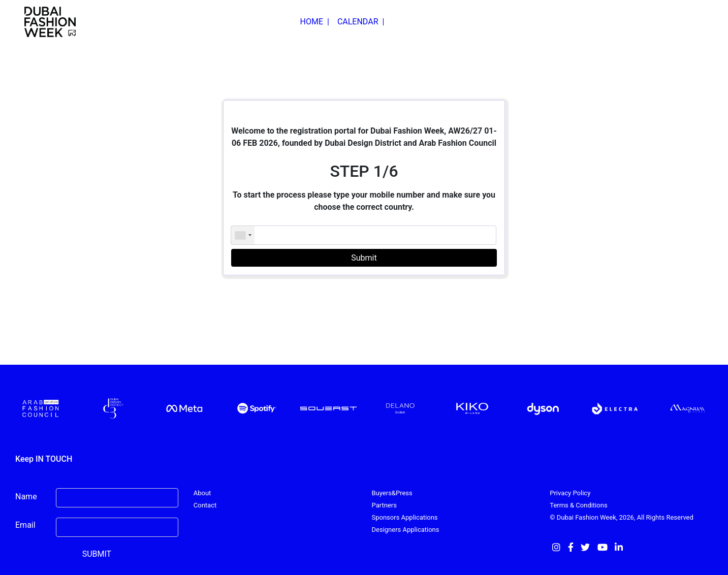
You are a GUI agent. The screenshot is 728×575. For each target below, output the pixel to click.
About (202, 493)
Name (26, 497)
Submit (364, 258)
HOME (315, 22)
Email (25, 525)
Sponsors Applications (405, 517)
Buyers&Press (392, 493)
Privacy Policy (570, 493)
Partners (384, 505)
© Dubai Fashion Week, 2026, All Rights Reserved (622, 517)
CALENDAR (361, 22)
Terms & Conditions (578, 505)
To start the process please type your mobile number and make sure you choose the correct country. (364, 201)
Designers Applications (406, 530)
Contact (205, 505)
